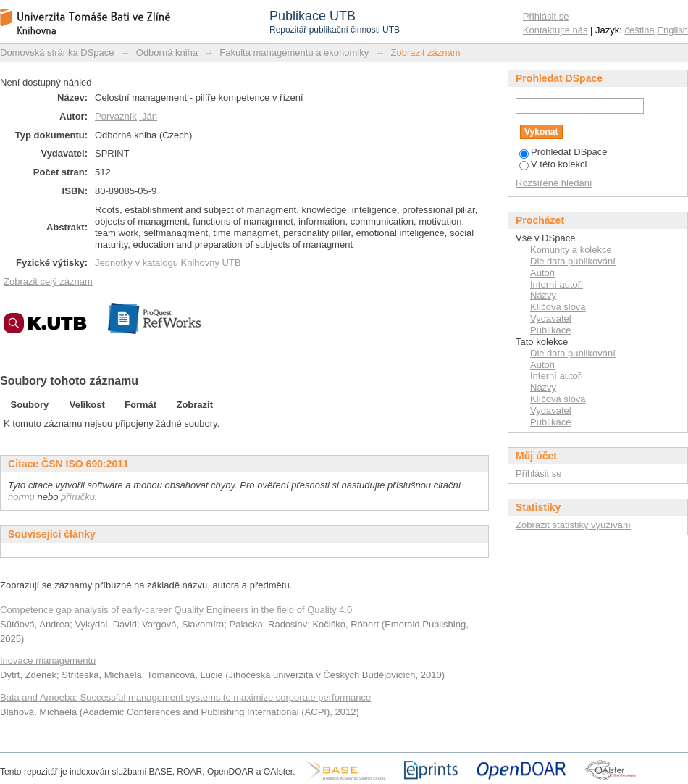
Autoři (542, 273)
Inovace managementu (48, 660)
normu (21, 497)
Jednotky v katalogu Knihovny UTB (168, 263)
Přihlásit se (546, 16)
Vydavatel (551, 318)
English (672, 30)
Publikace (550, 330)
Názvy (543, 295)
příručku (78, 497)
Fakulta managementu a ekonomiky (294, 53)
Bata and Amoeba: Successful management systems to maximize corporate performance (185, 697)
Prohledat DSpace (563, 152)
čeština (640, 30)
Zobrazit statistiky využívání (573, 525)
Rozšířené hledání (554, 183)
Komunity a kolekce (571, 250)
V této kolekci (553, 164)
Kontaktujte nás (555, 30)
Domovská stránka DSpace (57, 53)
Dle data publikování (573, 261)
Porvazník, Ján (126, 116)
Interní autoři (557, 284)
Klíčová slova (558, 307)
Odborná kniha (167, 53)
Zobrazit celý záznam (48, 282)
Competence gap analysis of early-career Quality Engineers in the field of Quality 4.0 (176, 610)
